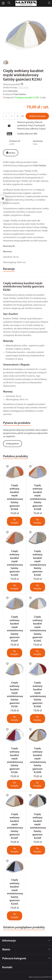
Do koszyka (15, 521)
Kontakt (7, 967)
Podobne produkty (15, 456)
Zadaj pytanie (12, 444)
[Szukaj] (9, 3)
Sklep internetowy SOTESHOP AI (40, 977)
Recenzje (9, 269)
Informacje (26, 941)
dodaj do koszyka (37, 116)
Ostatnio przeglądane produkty (24, 927)
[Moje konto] (49, 3)
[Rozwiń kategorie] (3, 3)
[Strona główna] (26, 3)
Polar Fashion (20, 94)
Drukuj (11, 153)
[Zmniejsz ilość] (17, 116)
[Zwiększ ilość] (6, 116)
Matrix (26, 950)
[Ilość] (12, 116)
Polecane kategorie (26, 959)
